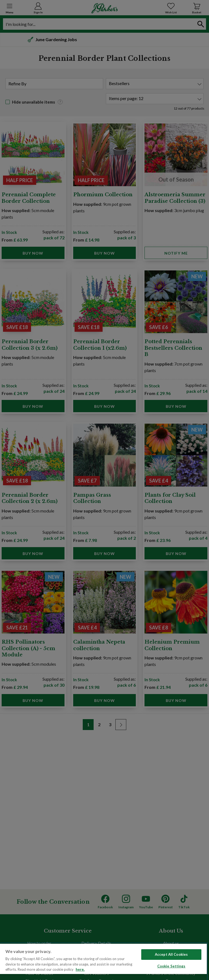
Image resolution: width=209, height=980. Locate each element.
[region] (103, 962)
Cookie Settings (171, 966)
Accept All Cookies (171, 954)
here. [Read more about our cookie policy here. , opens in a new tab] (80, 969)
